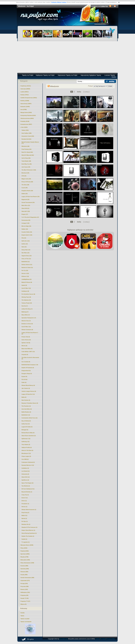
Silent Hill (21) (25, 208)
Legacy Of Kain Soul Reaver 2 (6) (30, 333)
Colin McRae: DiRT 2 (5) (28, 352)
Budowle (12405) (25, 107)
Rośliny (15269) (25, 101)
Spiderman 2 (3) (26, 439)
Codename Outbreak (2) (28, 462)
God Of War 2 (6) (26, 327)
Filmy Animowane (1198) (27, 563)
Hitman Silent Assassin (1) (29, 510)
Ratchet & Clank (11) (27, 268)
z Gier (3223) (24, 127)
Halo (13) (24, 247)
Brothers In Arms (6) (27, 324)
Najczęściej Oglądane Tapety (91, 75)
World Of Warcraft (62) (28, 155)
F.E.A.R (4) (24, 379)
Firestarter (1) (25, 504)
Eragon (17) (25, 214)
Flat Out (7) (25, 306)
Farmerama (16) (26, 220)
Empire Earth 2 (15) (27, 235)
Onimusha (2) (25, 474)
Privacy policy (111, 639)
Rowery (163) (24, 589)
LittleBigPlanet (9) (27, 279)
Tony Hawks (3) (26, 445)
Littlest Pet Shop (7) (27, 309)
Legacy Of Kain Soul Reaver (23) (31, 197)
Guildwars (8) (25, 291)
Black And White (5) (27, 349)
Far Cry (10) (25, 270)
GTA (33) (24, 176)
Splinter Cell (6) (26, 343)
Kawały (23, 613)
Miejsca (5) (24, 604)
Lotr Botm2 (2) (26, 471)
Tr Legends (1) (26, 542)
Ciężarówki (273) (25, 581)
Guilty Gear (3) (26, 424)
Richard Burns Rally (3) (28, 433)
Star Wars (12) (26, 253)
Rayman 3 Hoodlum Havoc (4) (30, 403)
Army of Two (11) (26, 259)
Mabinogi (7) (25, 312)
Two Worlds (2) (26, 486)
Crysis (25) (25, 188)
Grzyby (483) (24, 575)
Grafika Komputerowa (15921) (29, 98)
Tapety (22, 616)
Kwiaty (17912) (25, 95)
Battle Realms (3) (26, 412)
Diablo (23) (25, 194)
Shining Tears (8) (26, 297)
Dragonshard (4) (26, 371)
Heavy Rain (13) (26, 250)
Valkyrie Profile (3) (27, 447)
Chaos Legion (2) (26, 456)
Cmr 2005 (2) (25, 459)
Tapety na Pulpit (28, 75)
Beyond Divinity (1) (27, 492)
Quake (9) (24, 285)
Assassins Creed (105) (28, 136)
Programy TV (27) (25, 601)
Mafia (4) (24, 397)
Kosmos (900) (24, 566)
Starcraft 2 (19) (26, 211)
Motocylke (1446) (25, 560)
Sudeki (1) (24, 539)
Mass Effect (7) (26, 315)
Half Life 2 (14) (26, 241)
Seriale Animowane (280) (27, 578)
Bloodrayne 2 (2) (26, 453)
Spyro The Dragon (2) (28, 483)
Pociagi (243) (24, 583)
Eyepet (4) (24, 376)
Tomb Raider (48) (26, 161)
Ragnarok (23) (25, 199)
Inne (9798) (24, 110)
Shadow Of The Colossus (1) (29, 527)
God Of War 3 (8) (26, 288)
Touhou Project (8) (27, 303)
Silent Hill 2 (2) (26, 477)
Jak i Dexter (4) (26, 388)
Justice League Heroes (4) (29, 391)
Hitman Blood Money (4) (28, 385)
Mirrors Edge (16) (26, 226)
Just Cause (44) (26, 167)
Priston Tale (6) (26, 337)
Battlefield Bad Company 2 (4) (30, 365)
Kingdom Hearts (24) (27, 191)
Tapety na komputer (26, 622)
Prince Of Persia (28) (27, 182)
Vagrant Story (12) (27, 256)
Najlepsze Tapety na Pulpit (45, 75)
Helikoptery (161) (25, 592)
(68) (26, 146)
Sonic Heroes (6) (26, 340)
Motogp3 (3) (25, 430)
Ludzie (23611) (25, 92)
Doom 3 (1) (25, 498)
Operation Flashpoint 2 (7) (29, 318)
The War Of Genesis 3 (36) (29, 170)
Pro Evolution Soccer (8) (28, 294)
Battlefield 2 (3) (26, 415)
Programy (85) (24, 595)
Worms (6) (24, 346)
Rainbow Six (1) (26, 524)
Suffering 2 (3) (26, 442)
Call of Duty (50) (26, 158)
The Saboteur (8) (26, 300)
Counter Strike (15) (27, 232)
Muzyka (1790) (25, 557)
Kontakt (103, 639)
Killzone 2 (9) (25, 276)
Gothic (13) (25, 244)
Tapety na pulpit (25, 619)
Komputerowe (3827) (26, 124)
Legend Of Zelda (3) (27, 427)
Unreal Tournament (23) (28, 202)
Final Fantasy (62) (27, 149)
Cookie (97, 639)
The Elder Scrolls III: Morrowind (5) (30, 358)
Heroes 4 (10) (25, 273)
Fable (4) (24, 382)
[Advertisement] (68, 57)
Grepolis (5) (25, 355)
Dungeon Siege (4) (27, 374)
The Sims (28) (25, 185)
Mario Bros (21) (26, 205)
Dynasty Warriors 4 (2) (28, 465)
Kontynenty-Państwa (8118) (28, 115)
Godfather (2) (25, 468)
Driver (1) (24, 501)
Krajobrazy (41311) (26, 86)
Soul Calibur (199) (27, 133)
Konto (114, 77)
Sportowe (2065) (25, 554)
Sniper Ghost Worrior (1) (28, 530)
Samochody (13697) (26, 104)
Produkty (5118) (25, 121)
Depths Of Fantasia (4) (28, 368)
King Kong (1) (25, 513)
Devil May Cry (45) (27, 164)
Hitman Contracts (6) (27, 330)
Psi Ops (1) (25, 521)
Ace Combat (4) (26, 362)
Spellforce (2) (25, 480)
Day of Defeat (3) (26, 421)
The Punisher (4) (26, 406)
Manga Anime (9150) (26, 112)
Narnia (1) (24, 518)
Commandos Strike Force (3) (30, 418)
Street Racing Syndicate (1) (29, 533)
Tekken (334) (25, 130)
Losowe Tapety (110, 75)
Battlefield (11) (26, 262)
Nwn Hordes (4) (26, 400)
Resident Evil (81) (26, 139)
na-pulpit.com (64, 639)
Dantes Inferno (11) (27, 265)
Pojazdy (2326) (25, 551)
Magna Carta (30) (26, 179)
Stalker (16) (25, 229)
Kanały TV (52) (25, 598)
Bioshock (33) (25, 173)
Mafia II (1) (24, 515)
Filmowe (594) (24, 572)
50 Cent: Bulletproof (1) (28, 489)
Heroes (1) (24, 507)
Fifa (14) (24, 238)
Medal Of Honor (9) (27, 282)
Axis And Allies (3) (27, 409)
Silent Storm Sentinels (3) (29, 436)
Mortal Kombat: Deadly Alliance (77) (30, 143)
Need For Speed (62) (27, 152)
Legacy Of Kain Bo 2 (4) (28, 394)
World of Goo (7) (26, 321)
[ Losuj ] (86, 92)
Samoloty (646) (25, 569)
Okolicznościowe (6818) (27, 118)
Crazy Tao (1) (25, 495)
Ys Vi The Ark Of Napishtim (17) (30, 217)
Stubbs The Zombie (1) (28, 536)
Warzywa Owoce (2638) (27, 545)
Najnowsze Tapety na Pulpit (67, 75)
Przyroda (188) (25, 586)
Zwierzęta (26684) (25, 89)
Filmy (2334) (24, 548)
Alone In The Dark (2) (27, 450)
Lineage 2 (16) (25, 223)
